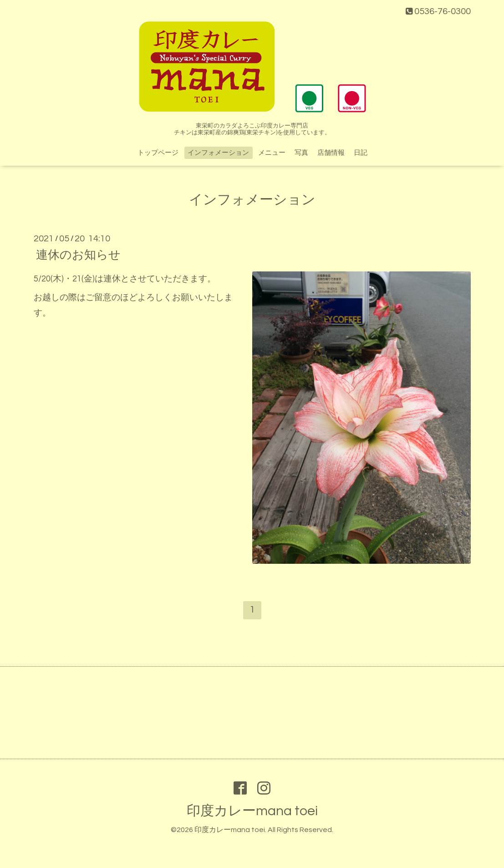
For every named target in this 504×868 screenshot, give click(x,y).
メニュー (272, 153)
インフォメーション (218, 153)
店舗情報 (331, 153)
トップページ (158, 153)
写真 (301, 153)
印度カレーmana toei (252, 811)
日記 (361, 153)
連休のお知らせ (78, 255)
